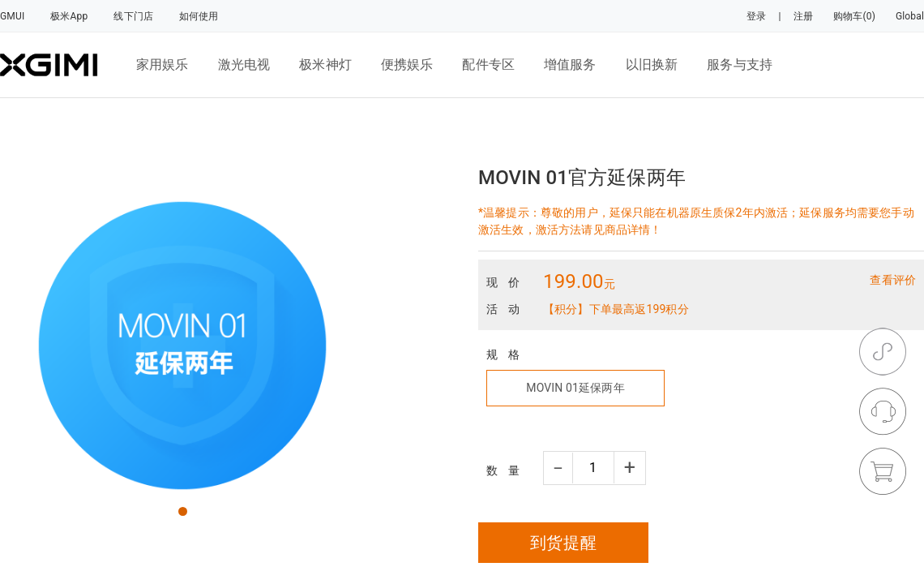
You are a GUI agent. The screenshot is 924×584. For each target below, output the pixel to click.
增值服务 (570, 64)
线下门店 (133, 16)
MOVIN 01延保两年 (575, 388)
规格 (508, 354)
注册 (803, 16)
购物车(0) (854, 16)
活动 (508, 309)
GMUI (12, 16)
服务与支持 (740, 64)
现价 (508, 282)
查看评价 (893, 280)
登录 (756, 16)
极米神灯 (325, 64)
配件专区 (488, 64)
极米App (69, 16)
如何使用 (199, 16)
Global (910, 16)
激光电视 (244, 64)
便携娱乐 (407, 64)
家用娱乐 (163, 64)
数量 (508, 470)
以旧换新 (652, 64)
